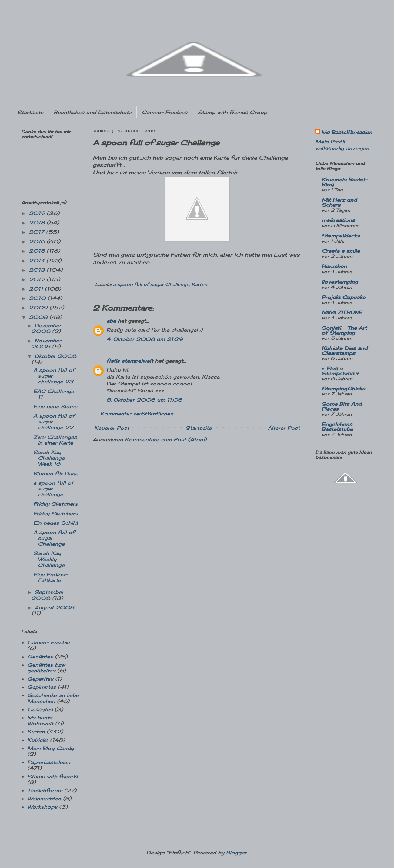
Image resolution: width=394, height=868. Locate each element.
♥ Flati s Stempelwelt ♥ (340, 371)
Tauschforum (45, 790)
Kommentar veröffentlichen (137, 414)
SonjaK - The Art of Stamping (344, 330)
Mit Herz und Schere (339, 202)
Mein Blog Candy (50, 748)
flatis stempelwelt (130, 361)
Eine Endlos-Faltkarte (50, 577)
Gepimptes (42, 687)
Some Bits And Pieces (342, 406)
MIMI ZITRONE (342, 312)
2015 (38, 251)
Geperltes (40, 679)
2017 (37, 232)
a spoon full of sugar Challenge (151, 284)
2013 (38, 270)
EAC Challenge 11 (54, 394)
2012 (38, 279)
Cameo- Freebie (48, 642)
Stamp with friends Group (232, 112)
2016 (38, 241)
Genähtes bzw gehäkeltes (46, 668)
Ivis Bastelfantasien (347, 132)
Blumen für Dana (56, 473)
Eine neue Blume (55, 406)
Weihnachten (44, 799)
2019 (38, 213)
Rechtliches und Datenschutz (93, 112)
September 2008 (48, 595)
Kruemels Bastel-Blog (344, 182)
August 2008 (54, 607)
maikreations (338, 220)
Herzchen (334, 266)
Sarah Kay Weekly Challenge (49, 559)
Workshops (42, 807)
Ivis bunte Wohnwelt (40, 720)
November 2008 (46, 343)
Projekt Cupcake (343, 297)
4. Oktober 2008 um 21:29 (145, 339)
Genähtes (40, 657)
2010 (38, 298)
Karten (199, 284)
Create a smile (341, 251)
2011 (37, 289)
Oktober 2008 (55, 356)
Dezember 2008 (46, 328)
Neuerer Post (112, 428)
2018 (38, 223)
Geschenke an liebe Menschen (53, 698)
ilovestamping (340, 282)
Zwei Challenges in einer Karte (55, 440)
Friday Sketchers (56, 504)
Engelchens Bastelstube (337, 427)
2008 (39, 317)
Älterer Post (284, 428)
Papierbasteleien (49, 762)
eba (111, 321)
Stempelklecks (341, 236)
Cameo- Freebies (165, 112)
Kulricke (38, 740)
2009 (39, 308)
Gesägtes (40, 709)
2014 (38, 261)
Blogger (236, 853)
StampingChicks (343, 389)
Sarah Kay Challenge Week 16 (49, 458)
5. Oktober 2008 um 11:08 (144, 400)
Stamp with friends (52, 776)
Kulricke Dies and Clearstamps (344, 351)
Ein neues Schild (55, 523)
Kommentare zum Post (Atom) (166, 439)
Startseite (30, 112)
